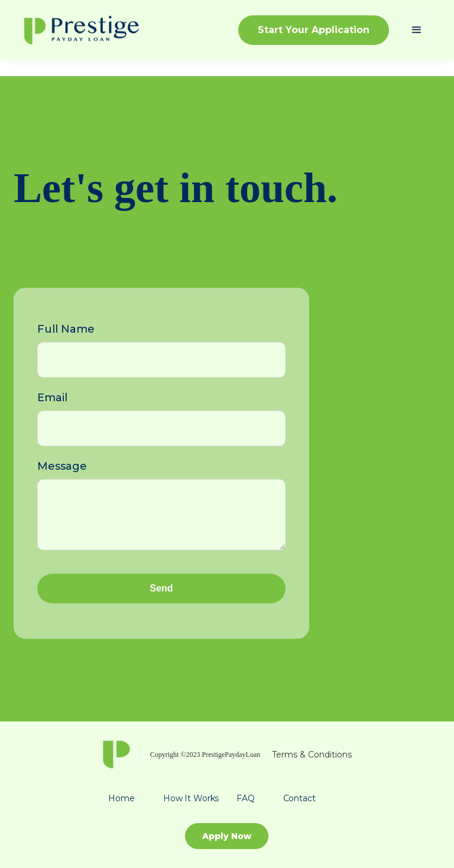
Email (52, 398)
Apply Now (227, 836)
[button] (417, 30)
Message (62, 466)
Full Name (66, 329)
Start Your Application (314, 30)
